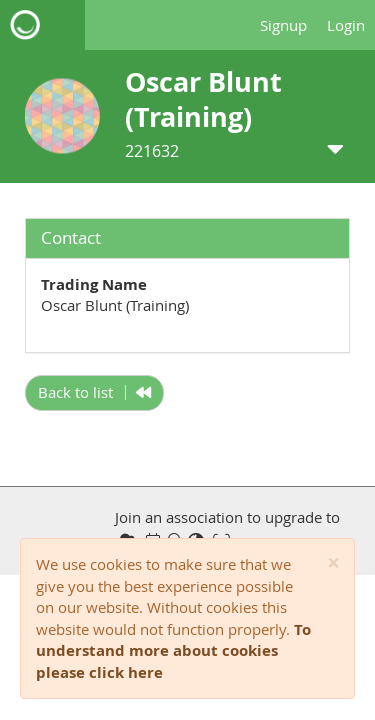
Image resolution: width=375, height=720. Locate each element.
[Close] (333, 563)
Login (346, 25)
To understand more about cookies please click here (173, 651)
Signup (283, 25)
